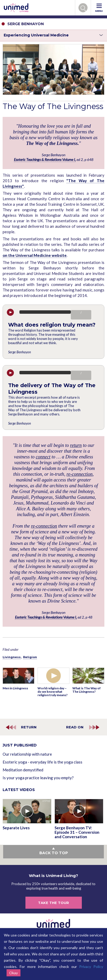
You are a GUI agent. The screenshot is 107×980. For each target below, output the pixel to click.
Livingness (12, 657)
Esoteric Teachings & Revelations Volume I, (45, 159)
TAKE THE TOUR (53, 903)
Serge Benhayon (20, 352)
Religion (30, 657)
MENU (99, 8)
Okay (14, 973)
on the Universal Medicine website (35, 255)
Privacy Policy (91, 967)
